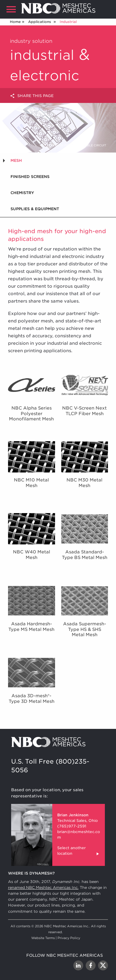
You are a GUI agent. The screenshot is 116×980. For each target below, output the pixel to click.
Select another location (79, 851)
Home (15, 22)
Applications (40, 22)
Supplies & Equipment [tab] (35, 209)
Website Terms (43, 938)
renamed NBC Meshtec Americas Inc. (43, 887)
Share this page (32, 96)
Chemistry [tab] (22, 193)
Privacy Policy (69, 938)
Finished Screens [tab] (30, 177)
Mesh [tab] (16, 160)
